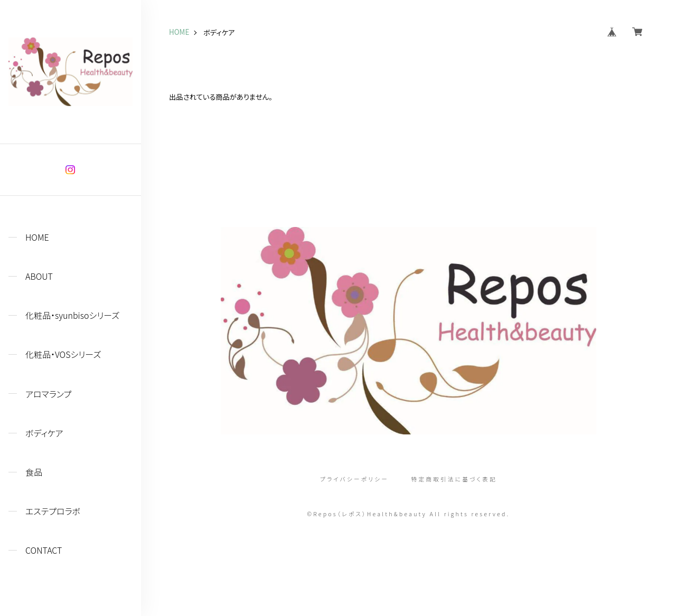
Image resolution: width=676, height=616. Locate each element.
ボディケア (44, 433)
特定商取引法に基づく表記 (454, 480)
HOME (37, 237)
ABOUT (39, 276)
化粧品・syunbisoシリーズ (72, 315)
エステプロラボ (53, 511)
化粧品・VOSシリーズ (63, 354)
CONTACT (44, 550)
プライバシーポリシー (354, 480)
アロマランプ (48, 394)
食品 (34, 472)
